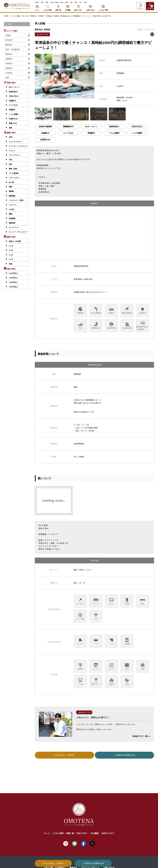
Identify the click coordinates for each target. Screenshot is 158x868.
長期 (10, 264)
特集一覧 (58, 7)
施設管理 (12, 223)
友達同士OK (13, 119)
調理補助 (12, 196)
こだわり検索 (48, 7)
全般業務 (12, 218)
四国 (76, 2)
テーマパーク (14, 227)
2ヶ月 (11, 250)
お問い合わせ (90, 7)
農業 (10, 214)
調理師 (11, 191)
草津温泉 (49, 16)
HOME (6, 16)
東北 (42, 2)
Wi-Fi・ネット (14, 87)
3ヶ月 (11, 255)
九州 (80, 2)
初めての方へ (78, 7)
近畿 (66, 2)
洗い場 (11, 182)
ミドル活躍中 (14, 114)
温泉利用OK (13, 92)
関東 (47, 2)
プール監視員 (14, 173)
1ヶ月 (11, 246)
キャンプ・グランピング (18, 232)
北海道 (37, 2)
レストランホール (15, 142)
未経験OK (13, 101)
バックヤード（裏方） (17, 200)
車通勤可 (12, 110)
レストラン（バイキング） (19, 146)
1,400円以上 (13, 282)
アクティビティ (15, 178)
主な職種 (68, 7)
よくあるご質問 (103, 7)
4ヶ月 (11, 259)
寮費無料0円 (68, 126)
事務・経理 (13, 169)
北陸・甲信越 (54, 2)
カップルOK (13, 105)
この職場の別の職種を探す (93, 863)
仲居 (10, 137)
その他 (11, 209)
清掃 (10, 187)
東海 (62, 2)
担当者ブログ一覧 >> (141, 736)
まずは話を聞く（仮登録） (53, 863)
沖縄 (85, 2)
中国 (71, 2)
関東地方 (34, 16)
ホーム (37, 7)
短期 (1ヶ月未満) (15, 241)
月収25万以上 (14, 96)
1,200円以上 (13, 273)
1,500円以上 (13, 287)
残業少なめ (13, 123)
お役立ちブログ (108, 833)
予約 (10, 160)
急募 (10, 128)
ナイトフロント (15, 155)
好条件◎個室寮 (45, 126)
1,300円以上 (13, 278)
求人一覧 (25, 16)
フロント (12, 151)
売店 (10, 164)
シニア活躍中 (137, 133)
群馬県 (42, 16)
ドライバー (13, 205)
